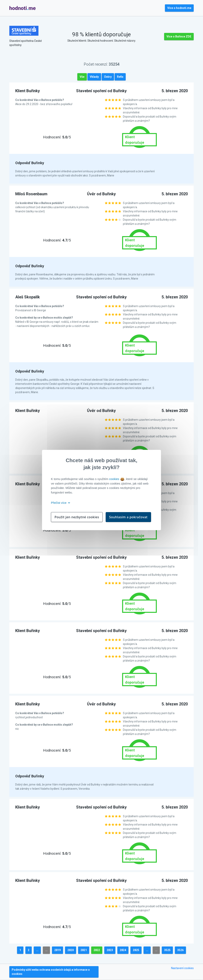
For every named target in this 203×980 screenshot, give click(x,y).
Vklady (94, 77)
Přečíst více (60, 503)
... (37, 950)
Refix (120, 77)
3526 (180, 950)
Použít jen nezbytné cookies (77, 517)
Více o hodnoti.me (179, 8)
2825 (136, 950)
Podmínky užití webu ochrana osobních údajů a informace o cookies (51, 972)
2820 (71, 950)
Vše (82, 77)
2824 (123, 950)
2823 (110, 950)
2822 (97, 950)
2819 (57, 950)
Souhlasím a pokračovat (128, 517)
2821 (84, 950)
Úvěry (108, 77)
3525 (167, 950)
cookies (116, 479)
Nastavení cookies (182, 968)
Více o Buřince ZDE (179, 36)
